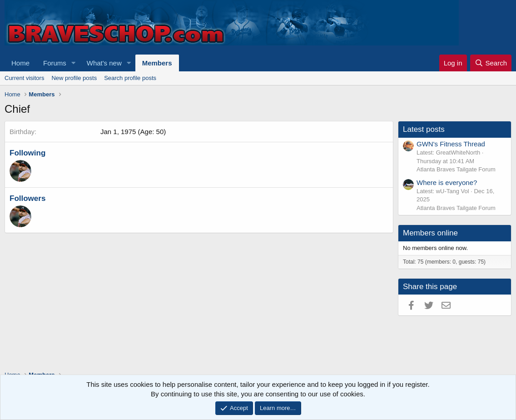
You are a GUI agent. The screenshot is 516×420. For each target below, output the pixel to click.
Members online (430, 233)
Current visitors (24, 78)
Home (20, 63)
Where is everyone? (447, 182)
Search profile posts (130, 78)
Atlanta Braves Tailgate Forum (456, 169)
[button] (74, 63)
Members (157, 63)
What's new (104, 63)
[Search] (491, 63)
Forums (55, 63)
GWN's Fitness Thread (451, 144)
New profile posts (74, 78)
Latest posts (424, 129)
